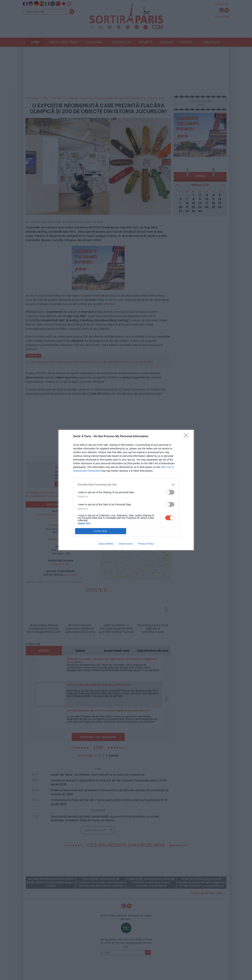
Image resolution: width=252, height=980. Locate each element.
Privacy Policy (146, 544)
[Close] (187, 437)
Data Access (126, 544)
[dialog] (126, 490)
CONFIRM (101, 531)
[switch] (170, 492)
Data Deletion (106, 544)
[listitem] (126, 484)
